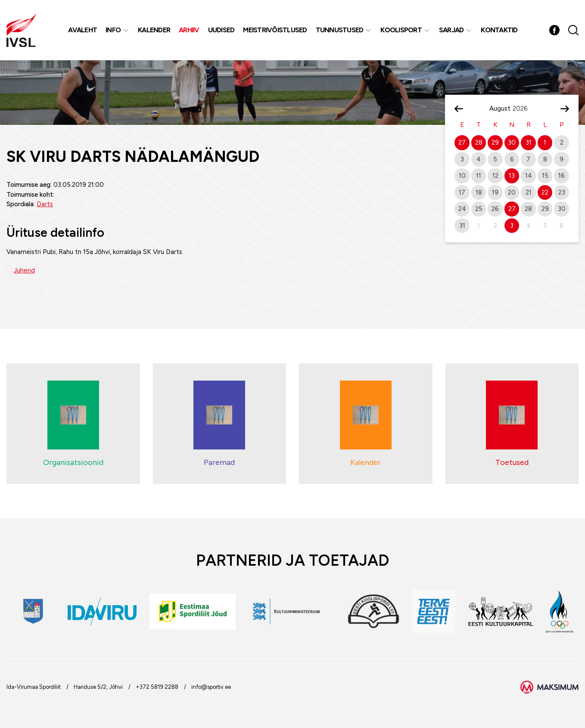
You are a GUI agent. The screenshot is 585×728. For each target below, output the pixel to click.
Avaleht (82, 30)
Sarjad (451, 30)
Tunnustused (340, 30)
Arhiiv (189, 30)
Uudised (221, 30)
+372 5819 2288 (157, 687)
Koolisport (401, 30)
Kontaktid (499, 30)
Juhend (24, 270)
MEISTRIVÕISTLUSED (275, 30)
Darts (45, 204)
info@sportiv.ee (211, 687)
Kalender (154, 30)
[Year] (523, 108)
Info (113, 30)
